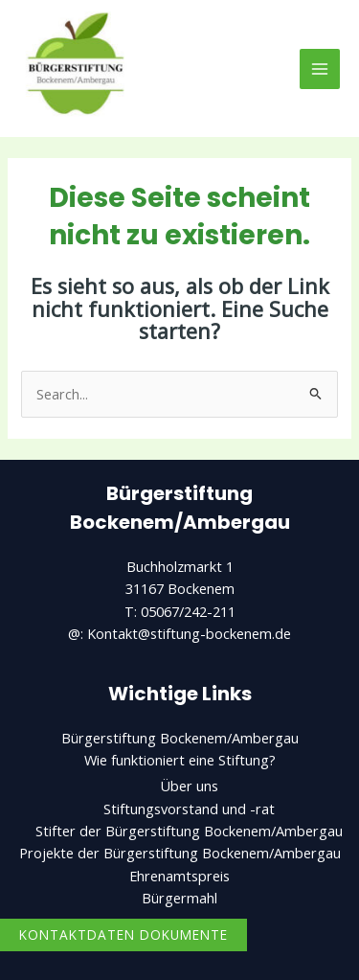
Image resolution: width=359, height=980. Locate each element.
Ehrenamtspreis (179, 876)
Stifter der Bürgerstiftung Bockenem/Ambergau (189, 831)
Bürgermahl (179, 898)
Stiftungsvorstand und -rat (189, 809)
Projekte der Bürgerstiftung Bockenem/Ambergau (180, 853)
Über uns (189, 786)
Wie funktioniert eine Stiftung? (180, 760)
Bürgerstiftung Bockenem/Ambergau (180, 738)
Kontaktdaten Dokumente (123, 934)
